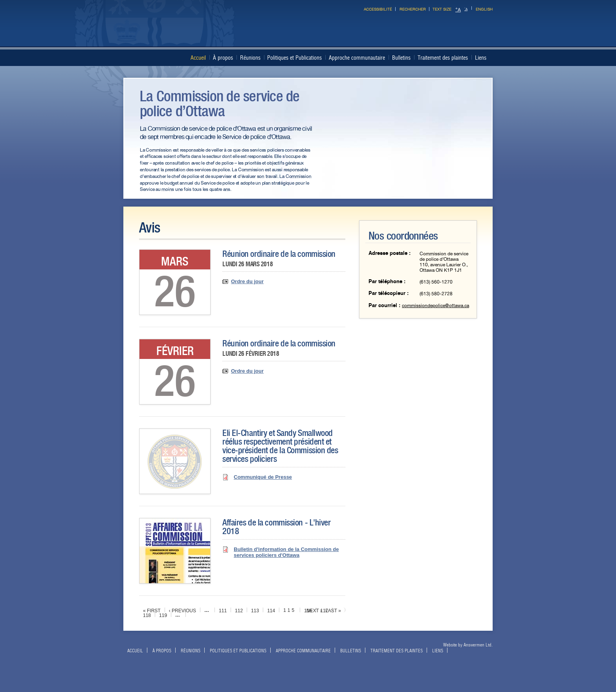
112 (239, 611)
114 (271, 611)
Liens (481, 58)
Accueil (198, 58)
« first (152, 611)
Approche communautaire (357, 58)
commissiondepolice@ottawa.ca (435, 306)
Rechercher (413, 9)
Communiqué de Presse (263, 477)
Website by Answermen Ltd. (468, 645)
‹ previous (182, 611)
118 (147, 615)
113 (255, 611)
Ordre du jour (247, 281)
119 (163, 615)
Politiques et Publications (294, 58)
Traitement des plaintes (443, 58)
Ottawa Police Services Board (305, 33)
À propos (223, 58)
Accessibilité (378, 9)
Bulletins (401, 58)
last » (333, 611)
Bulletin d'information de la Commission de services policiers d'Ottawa (286, 552)
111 (223, 611)
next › (314, 611)
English (484, 9)
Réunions (250, 58)
